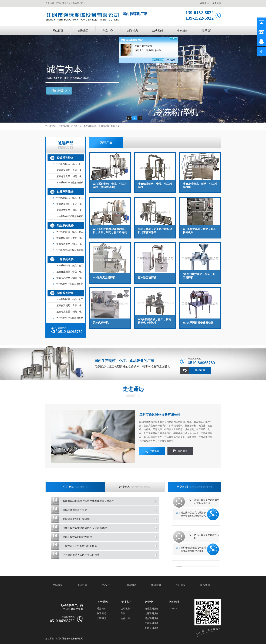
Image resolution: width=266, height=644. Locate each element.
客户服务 (182, 31)
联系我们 (207, 31)
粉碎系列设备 (65, 158)
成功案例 (157, 31)
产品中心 (108, 31)
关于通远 (217, 3)
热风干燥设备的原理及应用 (77, 537)
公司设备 (125, 609)
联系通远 (102, 613)
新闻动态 (133, 31)
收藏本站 (204, 3)
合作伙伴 (125, 618)
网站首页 (58, 31)
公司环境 (102, 618)
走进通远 (83, 31)
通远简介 (102, 609)
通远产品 (66, 145)
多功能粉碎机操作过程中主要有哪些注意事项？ (88, 501)
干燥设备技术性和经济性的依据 (80, 546)
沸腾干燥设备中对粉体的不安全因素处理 (85, 528)
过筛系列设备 (65, 192)
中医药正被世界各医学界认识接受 (81, 555)
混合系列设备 (65, 225)
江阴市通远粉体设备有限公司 (160, 415)
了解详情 (154, 451)
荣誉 (123, 613)
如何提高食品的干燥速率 (76, 519)
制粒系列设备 (65, 293)
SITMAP (173, 609)
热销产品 (106, 142)
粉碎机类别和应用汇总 (75, 510)
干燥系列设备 (65, 259)
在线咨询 (200, 370)
